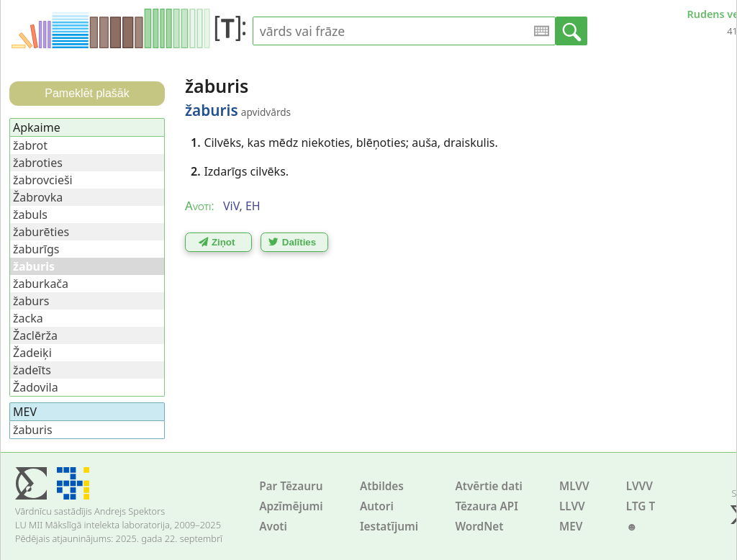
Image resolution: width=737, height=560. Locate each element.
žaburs (31, 301)
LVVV (639, 486)
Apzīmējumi (291, 506)
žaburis (33, 430)
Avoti (273, 527)
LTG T (641, 506)
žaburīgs (36, 249)
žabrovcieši (43, 180)
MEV (571, 527)
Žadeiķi (32, 353)
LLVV (572, 506)
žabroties (38, 163)
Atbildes (382, 486)
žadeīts (32, 370)
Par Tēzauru (291, 486)
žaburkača (41, 284)
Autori (377, 506)
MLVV (574, 486)
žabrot (30, 145)
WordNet (479, 527)
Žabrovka (38, 197)
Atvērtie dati (488, 486)
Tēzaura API (487, 506)
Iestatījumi (389, 527)
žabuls (30, 214)
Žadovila (36, 387)
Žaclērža (35, 335)
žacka (28, 318)
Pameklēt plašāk (87, 93)
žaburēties (41, 232)
